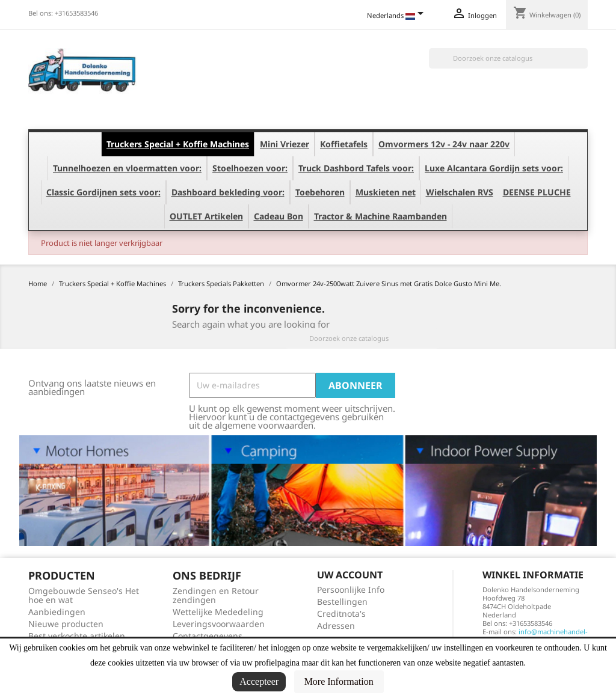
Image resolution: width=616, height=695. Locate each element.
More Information (339, 681)
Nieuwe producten (66, 624)
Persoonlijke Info (351, 589)
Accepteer (259, 681)
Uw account (350, 575)
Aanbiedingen (57, 612)
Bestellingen (342, 602)
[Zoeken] (508, 58)
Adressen (336, 626)
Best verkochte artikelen (77, 636)
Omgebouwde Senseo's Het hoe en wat (84, 595)
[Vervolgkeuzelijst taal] (397, 16)
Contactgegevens (208, 636)
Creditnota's (341, 614)
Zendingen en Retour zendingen (216, 595)
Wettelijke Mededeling (218, 612)
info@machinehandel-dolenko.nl (535, 636)
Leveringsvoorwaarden (219, 624)
